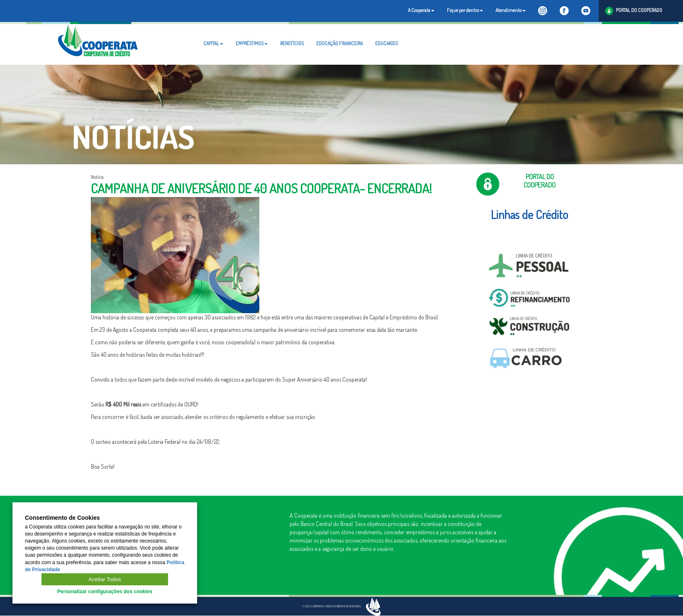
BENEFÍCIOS (292, 43)
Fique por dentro (465, 10)
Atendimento (511, 10)
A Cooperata (421, 10)
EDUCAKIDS (387, 43)
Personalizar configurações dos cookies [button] (105, 592)
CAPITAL (213, 43)
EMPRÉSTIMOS (252, 43)
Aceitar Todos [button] (105, 579)
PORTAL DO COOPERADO (634, 11)
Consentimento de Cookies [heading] (62, 518)
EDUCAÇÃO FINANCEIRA (339, 43)
